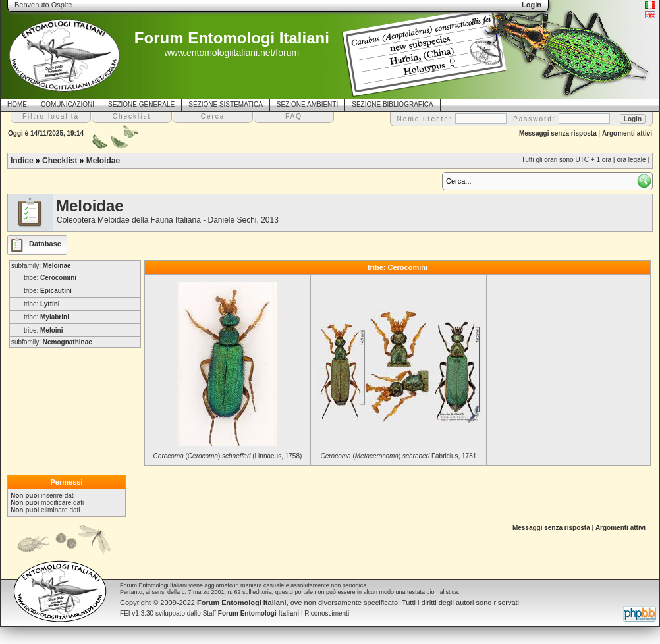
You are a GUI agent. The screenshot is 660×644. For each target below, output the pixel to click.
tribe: (50, 278)
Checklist (60, 161)
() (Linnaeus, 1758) (228, 456)
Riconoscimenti (327, 613)
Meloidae (103, 161)
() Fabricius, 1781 (398, 456)
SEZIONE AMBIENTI (307, 104)
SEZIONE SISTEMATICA (226, 104)
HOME (17, 104)
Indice (22, 161)
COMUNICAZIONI (68, 104)
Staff (251, 613)
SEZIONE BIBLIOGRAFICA (392, 104)
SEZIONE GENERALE (141, 104)
